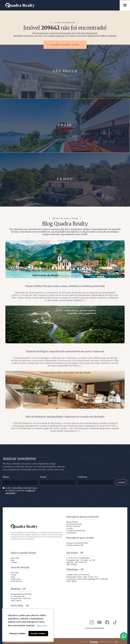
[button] (125, 5)
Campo (14, 575)
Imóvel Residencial (74, 524)
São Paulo (15, 573)
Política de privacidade (95, 628)
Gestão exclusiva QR (75, 545)
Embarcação (16, 579)
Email (43, 477)
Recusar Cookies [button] (18, 633)
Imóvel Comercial (73, 526)
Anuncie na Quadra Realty (77, 543)
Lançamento (71, 533)
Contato (14, 562)
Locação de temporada (76, 530)
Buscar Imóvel (72, 522)
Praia (13, 577)
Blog (12, 560)
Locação (70, 528)
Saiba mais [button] (42, 625)
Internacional (16, 581)
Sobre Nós (15, 558)
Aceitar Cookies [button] (38, 633)
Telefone (83, 477)
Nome (6, 477)
